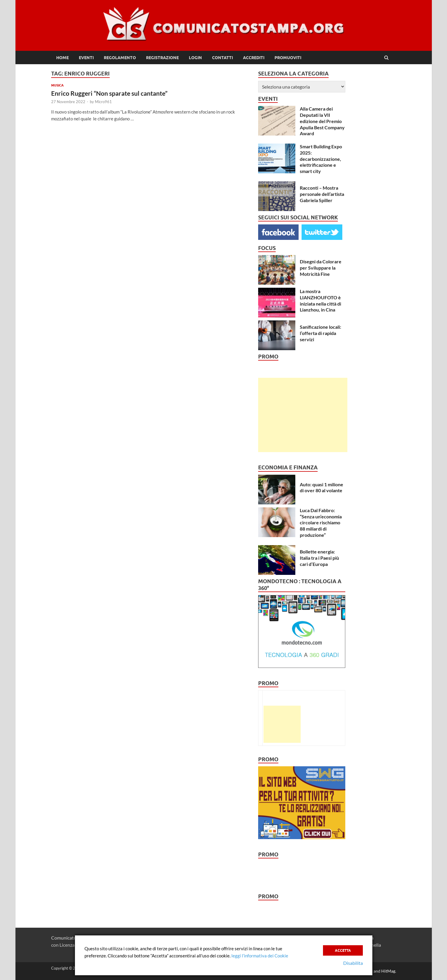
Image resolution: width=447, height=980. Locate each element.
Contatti (222, 58)
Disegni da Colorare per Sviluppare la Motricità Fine (321, 268)
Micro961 (103, 102)
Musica (57, 85)
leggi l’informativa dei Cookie (260, 956)
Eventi (86, 58)
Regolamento (120, 58)
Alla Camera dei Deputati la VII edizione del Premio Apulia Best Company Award (322, 121)
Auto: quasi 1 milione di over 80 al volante (321, 487)
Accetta (343, 950)
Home (62, 58)
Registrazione (162, 58)
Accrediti (254, 58)
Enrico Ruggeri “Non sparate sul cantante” (110, 93)
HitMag (388, 971)
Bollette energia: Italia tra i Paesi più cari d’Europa (319, 558)
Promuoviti (288, 58)
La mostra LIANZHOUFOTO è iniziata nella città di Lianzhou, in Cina (320, 300)
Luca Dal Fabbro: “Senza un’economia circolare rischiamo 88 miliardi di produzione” (321, 523)
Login (195, 58)
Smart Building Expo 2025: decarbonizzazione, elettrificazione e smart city (321, 159)
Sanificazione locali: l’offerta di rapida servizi (320, 333)
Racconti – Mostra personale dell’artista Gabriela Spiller (322, 194)
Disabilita (353, 963)
